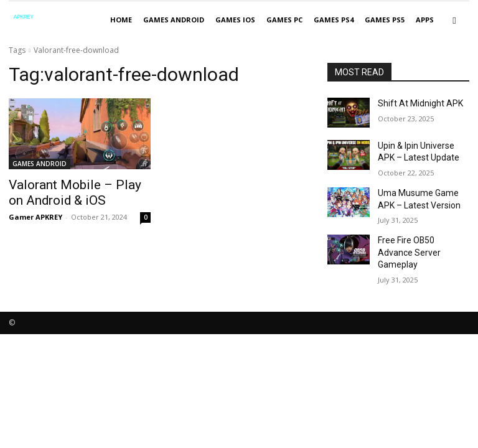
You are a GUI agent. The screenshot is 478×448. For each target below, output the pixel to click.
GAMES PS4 (334, 20)
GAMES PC (284, 20)
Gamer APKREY (35, 213)
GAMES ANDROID (174, 20)
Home (121, 20)
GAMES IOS (235, 20)
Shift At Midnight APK (414, 103)
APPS (425, 20)
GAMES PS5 (385, 20)
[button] (454, 20)
